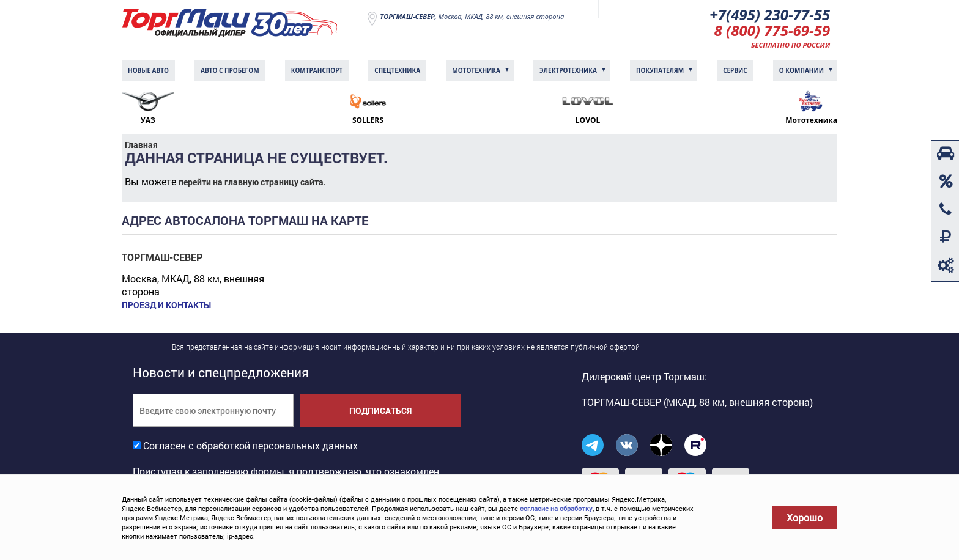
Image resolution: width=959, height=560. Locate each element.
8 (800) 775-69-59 (772, 30)
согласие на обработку (556, 508)
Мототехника (476, 70)
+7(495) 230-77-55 (770, 14)
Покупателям (660, 70)
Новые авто (148, 70)
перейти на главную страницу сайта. (252, 182)
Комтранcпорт (317, 70)
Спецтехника (397, 70)
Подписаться (380, 411)
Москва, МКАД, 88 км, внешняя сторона (472, 16)
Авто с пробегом (230, 70)
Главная (141, 145)
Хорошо (805, 518)
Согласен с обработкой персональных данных (250, 445)
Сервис (735, 70)
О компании (802, 70)
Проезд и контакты (166, 305)
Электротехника (568, 70)
